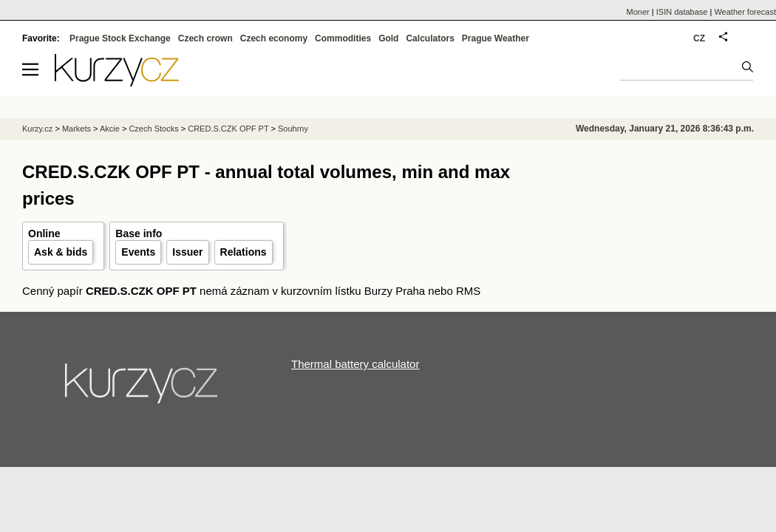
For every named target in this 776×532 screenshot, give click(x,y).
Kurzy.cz (37, 129)
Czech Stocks (153, 129)
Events (138, 252)
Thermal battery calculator (355, 364)
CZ (699, 38)
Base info (139, 233)
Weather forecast (745, 12)
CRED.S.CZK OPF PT (228, 129)
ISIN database (682, 12)
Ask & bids (61, 252)
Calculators (430, 38)
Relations (244, 252)
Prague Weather (496, 38)
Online (44, 233)
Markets (76, 129)
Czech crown (205, 38)
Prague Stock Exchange (120, 38)
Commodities (343, 38)
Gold (388, 38)
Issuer (187, 252)
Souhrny (293, 129)
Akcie (110, 129)
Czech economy (274, 38)
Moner (638, 12)
